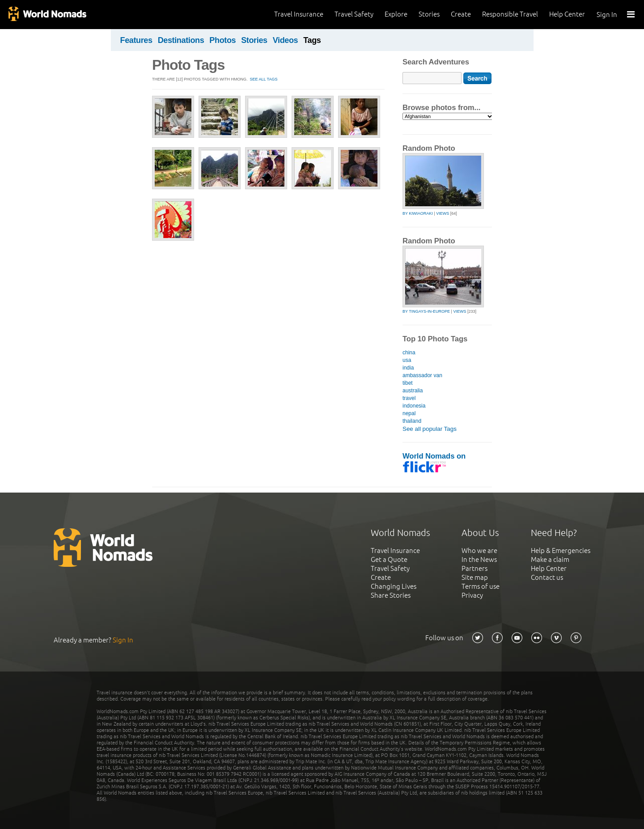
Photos (222, 40)
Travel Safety (354, 14)
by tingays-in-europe (426, 311)
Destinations (181, 40)
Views (443, 213)
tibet (408, 383)
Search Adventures (436, 62)
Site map (475, 577)
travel (409, 398)
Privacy (472, 595)
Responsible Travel (510, 14)
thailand (412, 421)
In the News (479, 559)
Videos (286, 40)
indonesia (414, 406)
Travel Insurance (299, 14)
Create (461, 14)
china (409, 353)
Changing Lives (394, 586)
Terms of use (481, 586)
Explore (396, 14)
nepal (409, 413)
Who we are (479, 551)
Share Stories (391, 595)
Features (136, 40)
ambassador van (422, 375)
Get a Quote (389, 559)
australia (413, 391)
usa (407, 360)
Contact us (547, 577)
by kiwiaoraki (418, 213)
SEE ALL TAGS (264, 79)
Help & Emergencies (561, 551)
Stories (429, 14)
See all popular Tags (430, 429)
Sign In (607, 15)
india (408, 368)
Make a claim (550, 559)
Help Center (567, 14)
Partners (475, 568)
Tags (312, 40)
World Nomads (47, 15)
